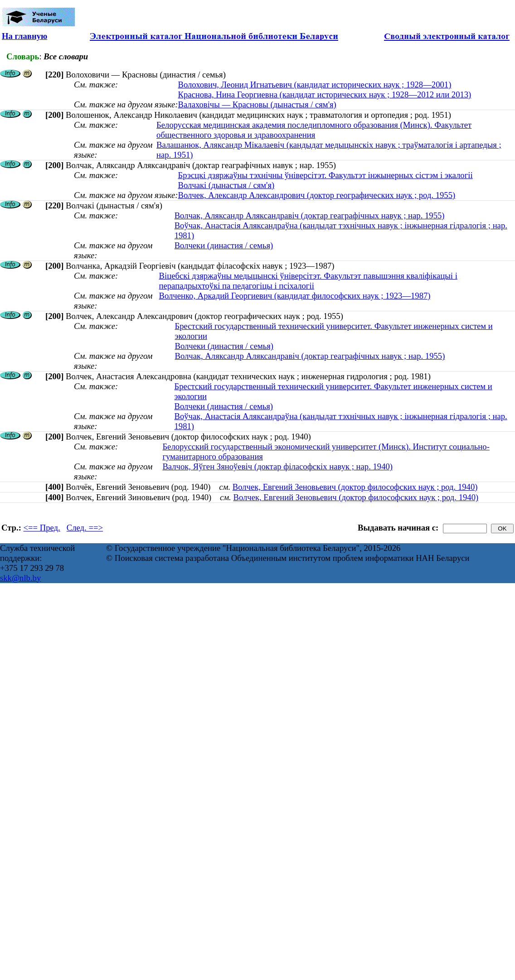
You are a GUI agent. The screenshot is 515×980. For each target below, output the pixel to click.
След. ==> (85, 528)
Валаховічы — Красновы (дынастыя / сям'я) (257, 104)
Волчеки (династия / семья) (224, 245)
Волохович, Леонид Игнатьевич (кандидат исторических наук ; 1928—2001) (314, 84)
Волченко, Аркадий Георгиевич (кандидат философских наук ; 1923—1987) (295, 296)
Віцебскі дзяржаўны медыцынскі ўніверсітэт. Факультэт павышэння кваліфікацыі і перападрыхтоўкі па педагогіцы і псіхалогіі (308, 281)
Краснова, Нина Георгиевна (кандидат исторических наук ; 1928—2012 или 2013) (324, 94)
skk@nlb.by (20, 578)
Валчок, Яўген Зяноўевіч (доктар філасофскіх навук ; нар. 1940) (277, 466)
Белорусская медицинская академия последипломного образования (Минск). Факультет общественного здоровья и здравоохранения (314, 130)
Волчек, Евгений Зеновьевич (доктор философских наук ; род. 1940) (355, 487)
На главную (24, 36)
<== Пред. (42, 528)
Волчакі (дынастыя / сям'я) (226, 185)
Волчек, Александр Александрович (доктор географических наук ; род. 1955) (316, 195)
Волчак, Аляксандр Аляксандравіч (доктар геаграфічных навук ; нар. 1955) (310, 215)
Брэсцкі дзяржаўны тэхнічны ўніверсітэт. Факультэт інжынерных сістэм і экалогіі (325, 175)
